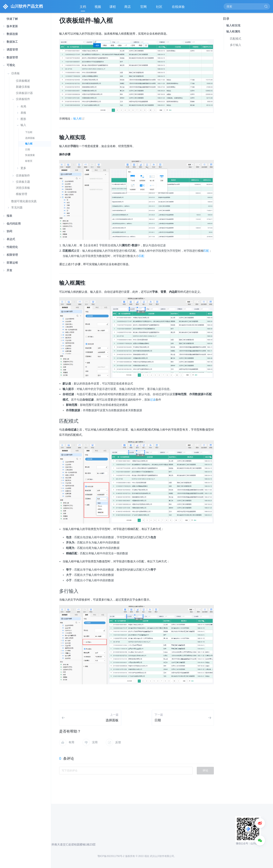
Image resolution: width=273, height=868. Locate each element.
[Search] (247, 6)
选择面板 (30, 138)
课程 (113, 7)
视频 (98, 7)
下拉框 (29, 132)
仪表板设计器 (24, 93)
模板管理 (22, 194)
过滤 (153, 400)
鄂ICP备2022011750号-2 (111, 856)
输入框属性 (233, 31)
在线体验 (179, 8)
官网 (144, 8)
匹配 (206, 251)
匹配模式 (236, 39)
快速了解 (12, 19)
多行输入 (236, 45)
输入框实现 (233, 25)
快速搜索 (30, 155)
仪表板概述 (23, 81)
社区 (160, 8)
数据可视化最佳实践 (24, 201)
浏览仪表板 (23, 188)
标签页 (29, 161)
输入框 (29, 144)
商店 (128, 8)
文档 (83, 7)
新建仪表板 (23, 87)
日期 (28, 149)
